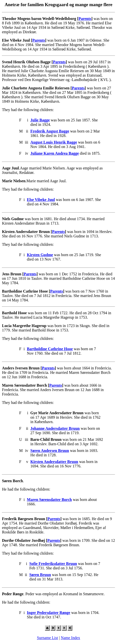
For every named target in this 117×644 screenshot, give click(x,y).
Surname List (47, 638)
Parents (85, 19)
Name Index (70, 638)
